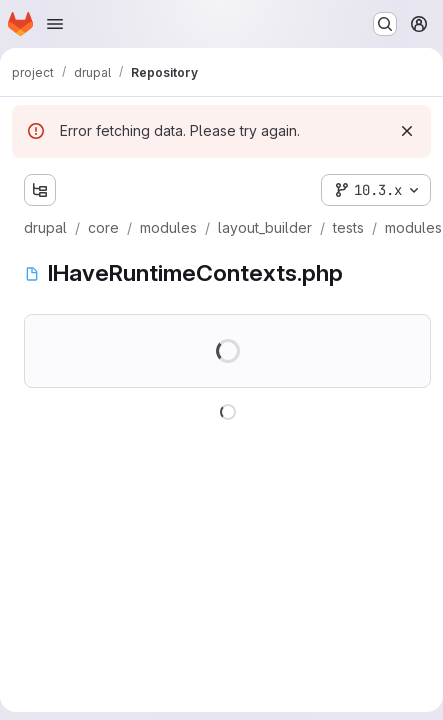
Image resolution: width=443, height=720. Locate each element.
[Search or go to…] (385, 24)
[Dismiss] (407, 131)
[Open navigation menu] (55, 24)
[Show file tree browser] (40, 190)
